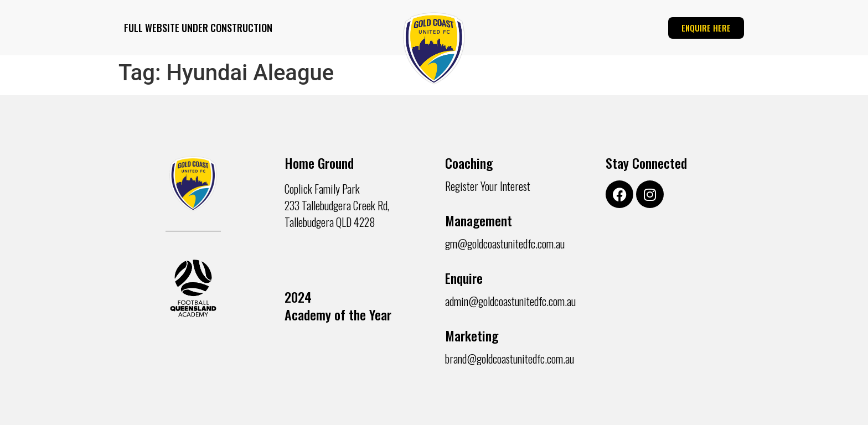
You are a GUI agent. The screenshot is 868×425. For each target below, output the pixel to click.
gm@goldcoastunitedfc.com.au (505, 243)
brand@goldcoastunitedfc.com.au (510, 359)
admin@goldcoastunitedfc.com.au (510, 301)
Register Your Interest (488, 186)
